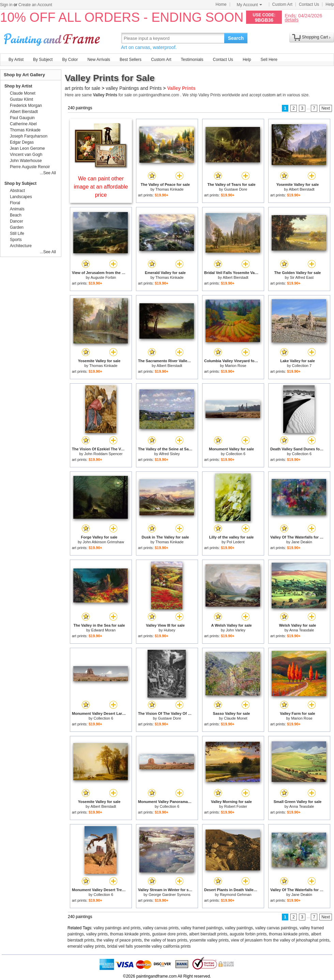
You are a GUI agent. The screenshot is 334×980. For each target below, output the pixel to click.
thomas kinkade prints (130, 934)
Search (236, 38)
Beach (16, 215)
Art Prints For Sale (53, 38)
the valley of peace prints (119, 940)
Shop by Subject (20, 183)
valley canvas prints (161, 928)
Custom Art (282, 4)
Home (221, 4)
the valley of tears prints (166, 940)
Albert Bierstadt (301, 189)
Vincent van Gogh (26, 155)
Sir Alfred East (302, 277)
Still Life (17, 234)
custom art (272, 95)
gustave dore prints (169, 934)
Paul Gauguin (22, 118)
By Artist (16, 60)
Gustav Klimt (21, 99)
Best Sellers (131, 60)
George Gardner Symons (170, 895)
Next (326, 108)
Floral (15, 203)
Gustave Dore (236, 189)
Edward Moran (104, 630)
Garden (17, 227)
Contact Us (309, 4)
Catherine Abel (23, 124)
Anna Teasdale (302, 630)
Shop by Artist (18, 86)
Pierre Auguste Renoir (30, 167)
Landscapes (21, 197)
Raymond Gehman (236, 895)
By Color (70, 60)
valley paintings (239, 928)
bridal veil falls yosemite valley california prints (149, 946)
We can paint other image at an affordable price (101, 187)
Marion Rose (236, 366)
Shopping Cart (315, 37)
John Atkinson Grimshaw (103, 542)
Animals (17, 209)
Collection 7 (302, 366)
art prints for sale (82, 88)
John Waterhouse (26, 161)
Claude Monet (236, 718)
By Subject (43, 60)
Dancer (17, 221)
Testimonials (192, 60)
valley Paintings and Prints (134, 88)
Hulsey (170, 630)
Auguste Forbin (103, 277)
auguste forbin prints (248, 934)
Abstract (17, 191)
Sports (16, 240)
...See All (48, 173)
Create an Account (35, 5)
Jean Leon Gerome (27, 148)
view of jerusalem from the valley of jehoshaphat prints (280, 940)
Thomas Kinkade (170, 189)
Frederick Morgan (26, 106)
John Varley (236, 630)
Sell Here (269, 60)
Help (330, 4)
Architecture (21, 246)
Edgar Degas (22, 142)
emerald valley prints (86, 946)
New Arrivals (99, 60)
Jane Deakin (302, 542)
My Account (249, 5)
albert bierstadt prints (208, 934)
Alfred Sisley (169, 454)
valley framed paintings (202, 928)
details (291, 20)
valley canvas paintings (276, 928)
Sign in (6, 5)
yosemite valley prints (209, 940)
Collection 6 (236, 454)
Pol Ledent (236, 542)
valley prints (97, 934)
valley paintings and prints (117, 928)
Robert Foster (236, 806)
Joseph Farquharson (29, 136)
